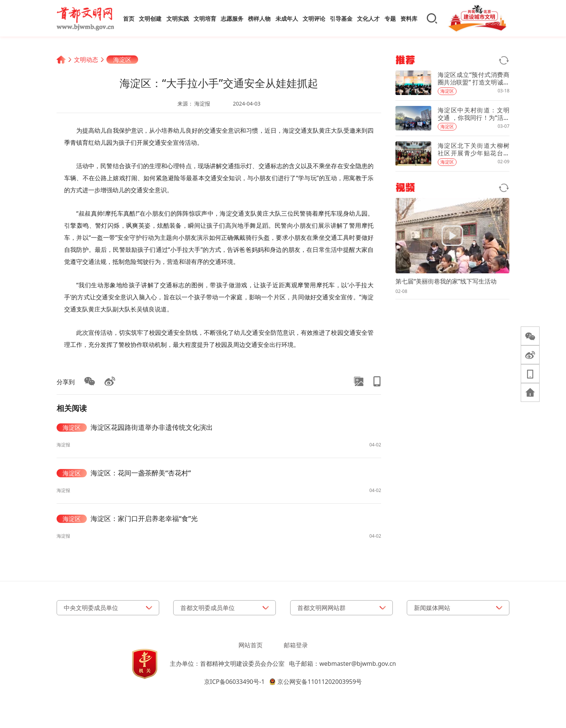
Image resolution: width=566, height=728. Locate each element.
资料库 (409, 18)
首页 (129, 18)
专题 (390, 18)
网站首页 (251, 645)
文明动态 (86, 60)
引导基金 (341, 18)
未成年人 (287, 18)
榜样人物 (259, 18)
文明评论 (314, 18)
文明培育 (205, 18)
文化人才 (368, 18)
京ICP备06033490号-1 (235, 682)
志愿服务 (232, 18)
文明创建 (150, 18)
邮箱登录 (296, 645)
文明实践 (178, 18)
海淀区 (122, 60)
